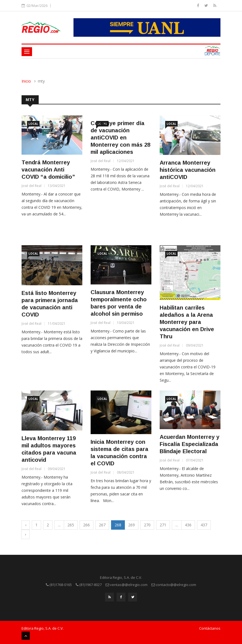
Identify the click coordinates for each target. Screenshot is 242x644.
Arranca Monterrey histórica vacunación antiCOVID (188, 170)
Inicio (26, 81)
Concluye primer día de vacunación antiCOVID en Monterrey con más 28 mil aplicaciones (120, 138)
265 (71, 525)
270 (147, 525)
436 (188, 525)
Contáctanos (210, 628)
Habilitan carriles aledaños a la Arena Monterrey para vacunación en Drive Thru (187, 322)
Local (33, 124)
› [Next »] (25, 534)
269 (131, 525)
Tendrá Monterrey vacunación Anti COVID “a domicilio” (48, 170)
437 (204, 525)
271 (163, 525)
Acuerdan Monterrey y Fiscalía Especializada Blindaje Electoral (190, 444)
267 (102, 525)
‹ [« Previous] (26, 525)
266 (86, 525)
